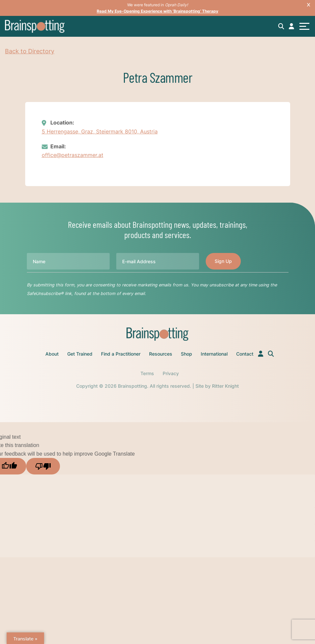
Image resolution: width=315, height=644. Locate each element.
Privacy (171, 373)
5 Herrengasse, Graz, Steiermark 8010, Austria (100, 131)
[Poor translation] (43, 466)
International (214, 354)
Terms (147, 373)
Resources (161, 354)
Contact (245, 354)
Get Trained (80, 354)
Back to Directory (30, 51)
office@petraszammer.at (73, 155)
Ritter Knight (225, 386)
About (52, 354)
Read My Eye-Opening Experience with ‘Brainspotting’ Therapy (157, 11)
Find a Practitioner (121, 354)
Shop (186, 354)
